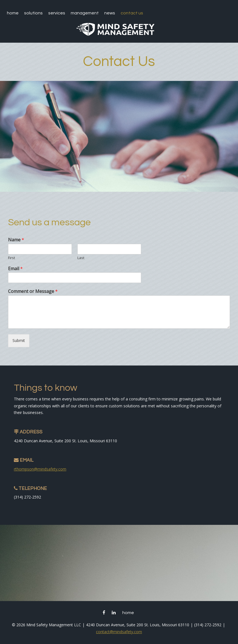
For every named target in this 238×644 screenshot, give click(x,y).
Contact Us (132, 13)
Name (16, 240)
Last (81, 258)
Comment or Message (33, 291)
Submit (19, 340)
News (110, 13)
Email (15, 269)
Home (13, 13)
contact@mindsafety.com (119, 632)
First (12, 258)
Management (85, 13)
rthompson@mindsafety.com (40, 469)
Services (57, 13)
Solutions (33, 13)
